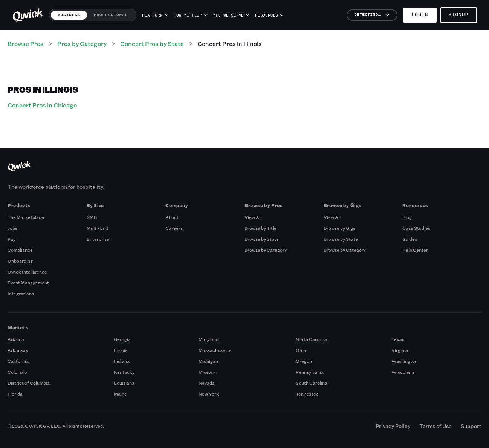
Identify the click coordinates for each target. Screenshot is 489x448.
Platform (155, 15)
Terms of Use (436, 426)
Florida (15, 394)
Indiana (122, 361)
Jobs (12, 228)
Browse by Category (266, 250)
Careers (174, 228)
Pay (11, 239)
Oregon (304, 361)
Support (471, 426)
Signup (459, 15)
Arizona (16, 339)
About (172, 217)
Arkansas (18, 350)
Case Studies (416, 228)
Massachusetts (215, 350)
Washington (404, 361)
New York (209, 394)
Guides (410, 239)
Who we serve (231, 15)
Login (420, 15)
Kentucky (124, 372)
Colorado (17, 372)
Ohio (301, 350)
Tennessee (307, 394)
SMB (92, 217)
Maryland (209, 339)
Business (69, 15)
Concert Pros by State (152, 44)
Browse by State (262, 239)
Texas (398, 339)
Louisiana (124, 383)
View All (253, 217)
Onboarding (20, 261)
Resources (269, 15)
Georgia (122, 339)
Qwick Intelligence (27, 272)
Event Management (28, 283)
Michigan (208, 361)
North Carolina (311, 339)
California (18, 361)
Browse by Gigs (339, 228)
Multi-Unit (98, 228)
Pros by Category (82, 44)
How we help (190, 15)
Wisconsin (403, 372)
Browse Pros (26, 44)
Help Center (415, 250)
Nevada (207, 383)
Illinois (121, 350)
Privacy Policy (393, 426)
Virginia (400, 350)
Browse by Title (261, 228)
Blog (407, 217)
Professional (111, 15)
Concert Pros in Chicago (42, 105)
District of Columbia (29, 383)
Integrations (21, 294)
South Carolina (312, 383)
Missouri (208, 372)
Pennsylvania (310, 372)
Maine (120, 394)
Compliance (20, 250)
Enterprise (98, 239)
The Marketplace (26, 217)
